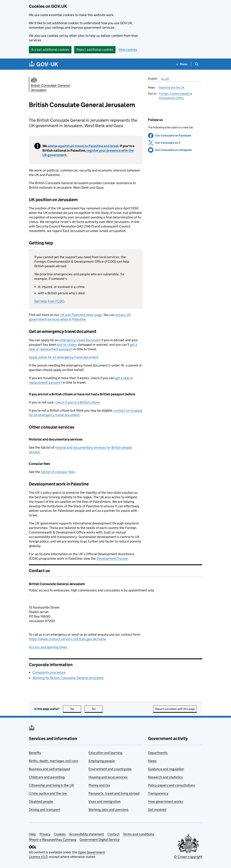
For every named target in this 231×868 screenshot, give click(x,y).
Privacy (45, 834)
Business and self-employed (49, 769)
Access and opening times (48, 647)
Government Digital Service (100, 840)
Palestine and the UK (172, 87)
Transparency (158, 793)
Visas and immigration (104, 801)
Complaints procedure (49, 672)
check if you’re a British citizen (78, 402)
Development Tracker (112, 558)
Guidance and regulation (166, 769)
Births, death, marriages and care (54, 761)
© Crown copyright (188, 857)
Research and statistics (165, 777)
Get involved (157, 810)
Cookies (60, 834)
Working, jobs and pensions (108, 810)
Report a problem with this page (175, 709)
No (97, 709)
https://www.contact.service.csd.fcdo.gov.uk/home (67, 639)
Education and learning (105, 753)
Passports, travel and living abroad (114, 793)
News (152, 761)
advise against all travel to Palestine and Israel (83, 146)
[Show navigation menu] (182, 64)
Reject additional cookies (95, 50)
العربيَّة (165, 79)
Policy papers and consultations (172, 785)
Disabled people (41, 801)
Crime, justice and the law (48, 793)
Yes (76, 709)
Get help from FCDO (49, 301)
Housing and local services (108, 777)
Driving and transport (45, 810)
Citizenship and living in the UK (51, 785)
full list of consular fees (58, 472)
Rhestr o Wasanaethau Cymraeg (53, 840)
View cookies (128, 50)
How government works (165, 801)
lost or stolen (67, 345)
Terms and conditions (139, 834)
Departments (158, 753)
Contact (113, 834)
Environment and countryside (110, 769)
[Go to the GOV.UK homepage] (43, 64)
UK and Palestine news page (81, 315)
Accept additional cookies (50, 50)
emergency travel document (80, 340)
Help (32, 834)
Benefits (35, 753)
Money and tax (99, 785)
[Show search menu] (197, 64)
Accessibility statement (87, 834)
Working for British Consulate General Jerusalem (68, 678)
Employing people (102, 761)
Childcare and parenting (47, 777)
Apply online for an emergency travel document (64, 357)
